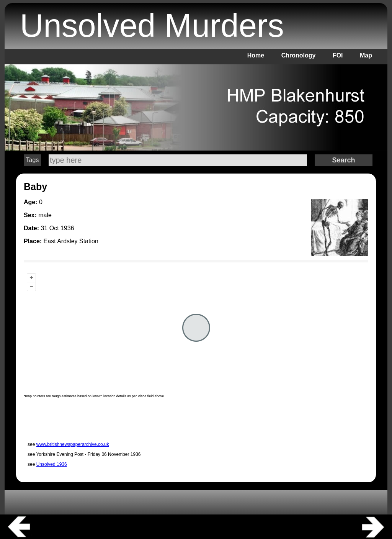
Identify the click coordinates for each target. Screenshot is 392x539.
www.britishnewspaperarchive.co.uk (73, 444)
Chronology (299, 55)
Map (366, 55)
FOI (338, 55)
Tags (33, 160)
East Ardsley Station (71, 241)
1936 (67, 228)
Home (256, 55)
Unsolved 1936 (52, 464)
